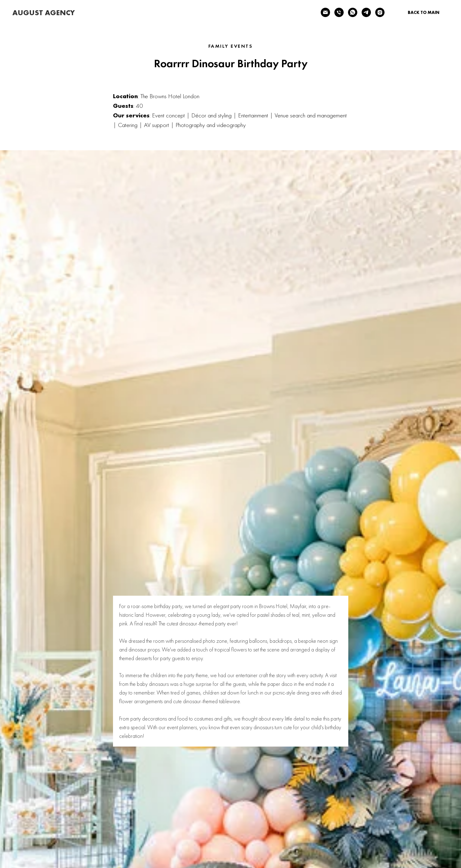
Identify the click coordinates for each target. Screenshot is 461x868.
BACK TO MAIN (424, 12)
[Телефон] (339, 12)
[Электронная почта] (325, 12)
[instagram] (380, 12)
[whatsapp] (353, 12)
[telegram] (366, 12)
